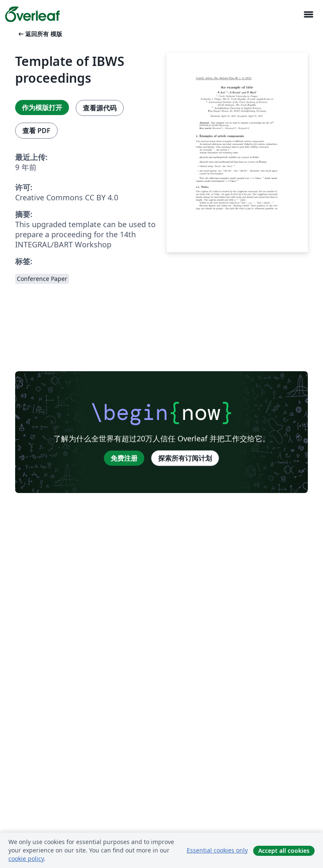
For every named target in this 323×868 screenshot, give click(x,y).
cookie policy (26, 859)
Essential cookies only (217, 850)
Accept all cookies (284, 851)
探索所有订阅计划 (185, 458)
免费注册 (124, 458)
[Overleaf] (32, 14)
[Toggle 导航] (308, 14)
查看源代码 (100, 108)
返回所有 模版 (40, 34)
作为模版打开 (42, 108)
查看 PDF (36, 131)
